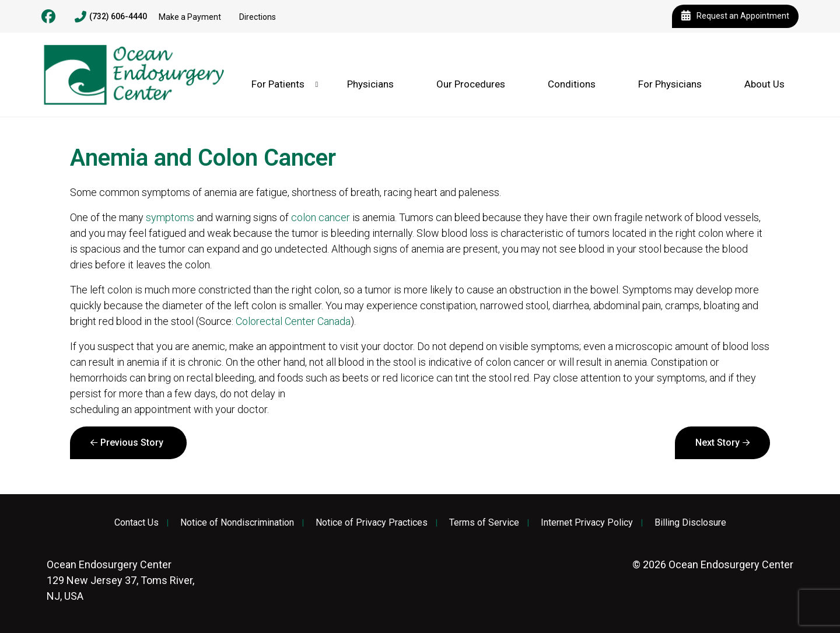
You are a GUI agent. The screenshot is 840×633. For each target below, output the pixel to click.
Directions (258, 17)
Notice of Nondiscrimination (237, 523)
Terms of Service (484, 523)
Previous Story (132, 443)
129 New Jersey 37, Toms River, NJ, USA (120, 580)
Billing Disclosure (690, 523)
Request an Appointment (735, 16)
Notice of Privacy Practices (372, 523)
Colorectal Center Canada (293, 321)
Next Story (717, 443)
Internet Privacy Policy (587, 523)
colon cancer (321, 217)
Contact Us (136, 523)
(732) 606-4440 (111, 17)
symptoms (170, 217)
